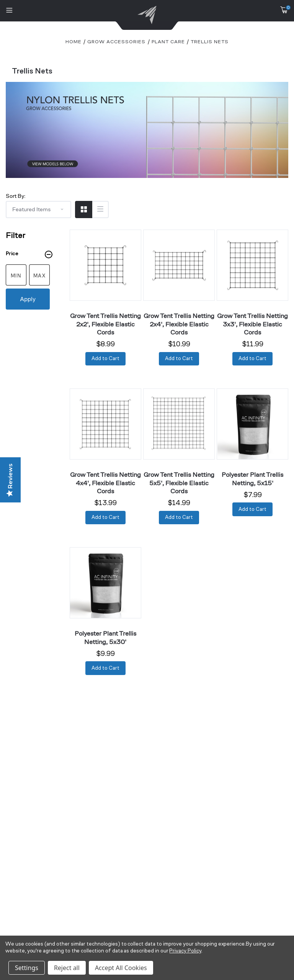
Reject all (67, 968)
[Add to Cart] (105, 359)
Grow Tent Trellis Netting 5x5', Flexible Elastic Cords (179, 483)
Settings (27, 968)
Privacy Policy (185, 951)
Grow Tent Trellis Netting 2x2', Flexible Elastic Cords (105, 324)
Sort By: (16, 196)
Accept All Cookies (121, 968)
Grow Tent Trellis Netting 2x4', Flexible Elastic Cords (179, 324)
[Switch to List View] (100, 210)
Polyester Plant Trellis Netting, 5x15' (252, 479)
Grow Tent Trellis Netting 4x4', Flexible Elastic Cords (105, 483)
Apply (28, 299)
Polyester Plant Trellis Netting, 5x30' (105, 637)
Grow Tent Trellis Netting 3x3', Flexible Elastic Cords (252, 324)
